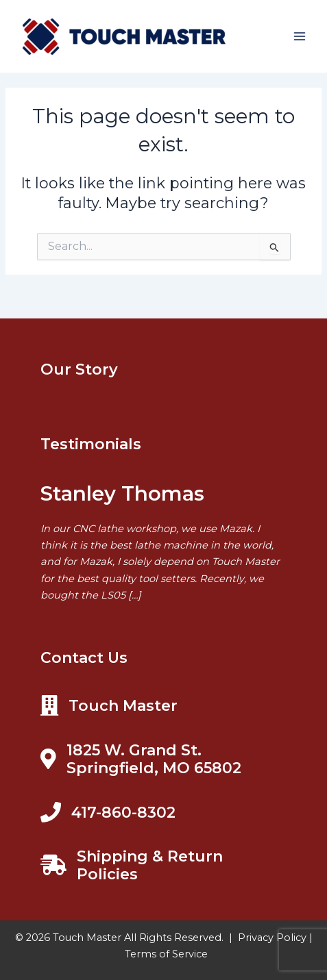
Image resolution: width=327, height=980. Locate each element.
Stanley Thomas (122, 493)
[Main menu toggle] (300, 36)
